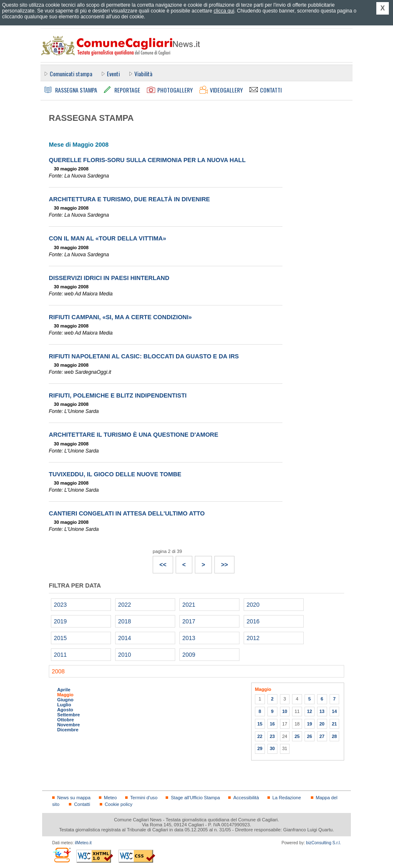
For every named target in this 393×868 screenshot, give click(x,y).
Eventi (113, 74)
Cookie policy (118, 804)
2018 (125, 621)
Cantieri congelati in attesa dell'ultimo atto (127, 513)
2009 (189, 655)
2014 (125, 638)
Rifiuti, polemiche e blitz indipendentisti (118, 395)
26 (310, 736)
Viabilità (143, 74)
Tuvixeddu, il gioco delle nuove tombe (115, 474)
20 (322, 724)
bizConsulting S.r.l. (324, 843)
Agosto (65, 710)
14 (334, 711)
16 (272, 724)
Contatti (82, 804)
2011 (60, 655)
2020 (253, 605)
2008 (58, 671)
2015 (60, 638)
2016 (253, 621)
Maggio (65, 695)
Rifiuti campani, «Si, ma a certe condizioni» (120, 317)
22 (260, 736)
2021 (189, 605)
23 (272, 736)
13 (322, 711)
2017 (189, 621)
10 (285, 711)
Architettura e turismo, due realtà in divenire (129, 199)
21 (334, 724)
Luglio (64, 705)
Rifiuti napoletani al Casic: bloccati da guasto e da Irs (144, 356)
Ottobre (65, 720)
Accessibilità (246, 798)
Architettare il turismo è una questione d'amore (134, 435)
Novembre (69, 725)
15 (260, 724)
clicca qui (224, 11)
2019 (60, 621)
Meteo (110, 798)
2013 (189, 638)
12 (310, 711)
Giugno (65, 700)
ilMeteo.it (83, 843)
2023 (60, 605)
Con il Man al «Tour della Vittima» (107, 238)
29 (260, 748)
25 (297, 736)
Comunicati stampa (71, 74)
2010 (125, 655)
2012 (253, 638)
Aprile (64, 690)
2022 (125, 605)
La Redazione (287, 798)
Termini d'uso (144, 798)
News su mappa (74, 798)
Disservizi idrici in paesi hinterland (109, 278)
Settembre (69, 715)
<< (160, 562)
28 (334, 736)
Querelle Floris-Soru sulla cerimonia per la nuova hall (147, 160)
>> (222, 562)
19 (310, 724)
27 (322, 736)
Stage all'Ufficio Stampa (195, 798)
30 (272, 748)
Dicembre (68, 730)
